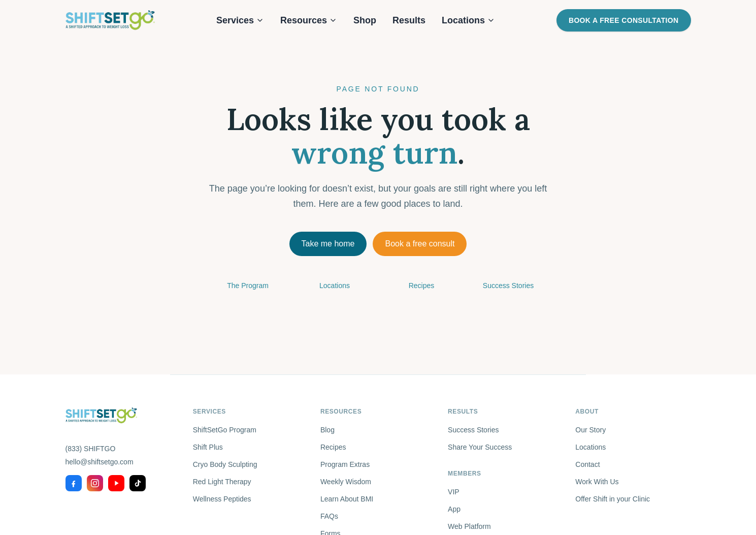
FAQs (329, 516)
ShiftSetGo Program (225, 430)
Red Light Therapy (222, 482)
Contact (587, 464)
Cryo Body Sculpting (225, 464)
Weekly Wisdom (346, 482)
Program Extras (345, 464)
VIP (454, 492)
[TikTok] (138, 483)
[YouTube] (116, 483)
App (454, 509)
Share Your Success (480, 447)
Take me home (328, 244)
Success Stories (508, 286)
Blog (327, 430)
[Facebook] (74, 483)
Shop (365, 20)
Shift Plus (208, 447)
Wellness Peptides (222, 499)
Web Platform (469, 526)
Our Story (590, 430)
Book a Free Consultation (624, 20)
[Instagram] (95, 483)
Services (240, 20)
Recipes (422, 286)
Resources (309, 20)
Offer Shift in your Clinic (613, 499)
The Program (248, 286)
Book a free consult (420, 244)
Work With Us (597, 482)
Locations (468, 20)
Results (409, 20)
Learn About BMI (347, 499)
